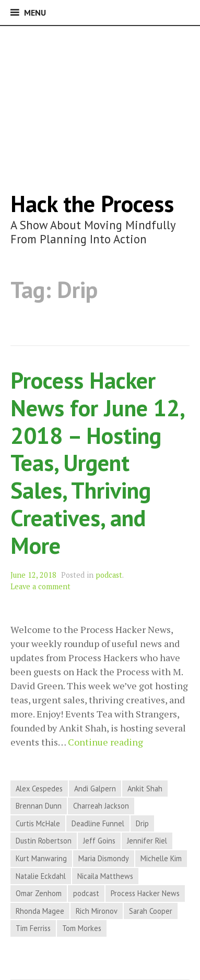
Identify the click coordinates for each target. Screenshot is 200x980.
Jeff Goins (99, 841)
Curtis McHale (38, 823)
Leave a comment (40, 586)
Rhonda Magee (40, 911)
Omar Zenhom (39, 893)
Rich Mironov (97, 911)
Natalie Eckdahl (41, 876)
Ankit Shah (145, 789)
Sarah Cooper (151, 911)
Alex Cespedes (39, 789)
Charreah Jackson (101, 806)
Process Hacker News (145, 893)
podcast (109, 575)
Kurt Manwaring (41, 858)
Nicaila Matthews (105, 876)
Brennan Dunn (39, 806)
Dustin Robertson (44, 841)
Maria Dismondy (104, 858)
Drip (142, 823)
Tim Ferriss (33, 928)
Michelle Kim (161, 858)
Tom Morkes (82, 928)
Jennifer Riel (147, 841)
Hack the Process (92, 203)
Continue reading (105, 742)
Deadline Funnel (98, 823)
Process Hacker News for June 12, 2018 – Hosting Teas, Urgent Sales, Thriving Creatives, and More (97, 462)
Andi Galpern (95, 789)
